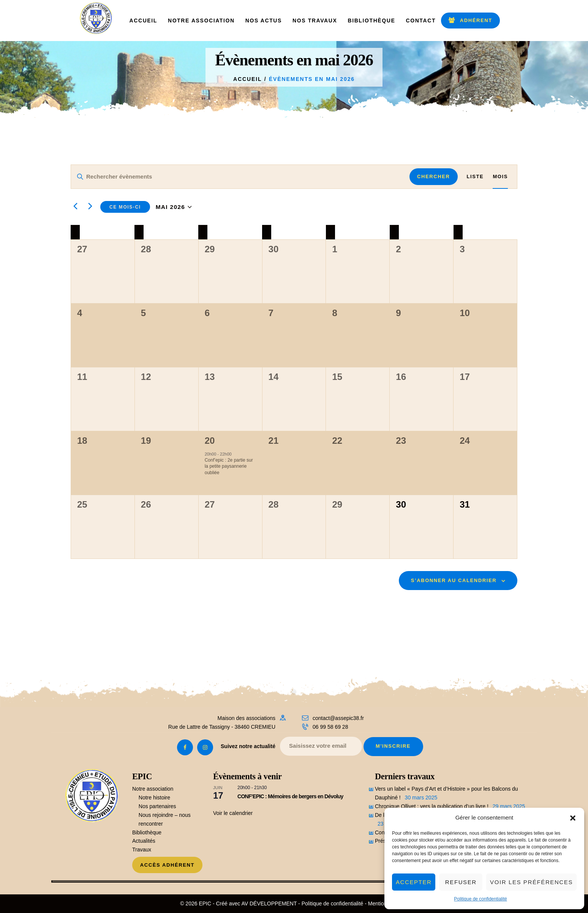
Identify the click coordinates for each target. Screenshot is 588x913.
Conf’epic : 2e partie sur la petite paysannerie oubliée (229, 466)
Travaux (142, 850)
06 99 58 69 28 (330, 727)
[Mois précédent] (75, 206)
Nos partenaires (157, 806)
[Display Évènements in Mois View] (500, 177)
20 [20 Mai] (210, 441)
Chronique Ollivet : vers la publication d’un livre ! (432, 806)
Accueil (248, 79)
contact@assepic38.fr (338, 718)
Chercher (433, 176)
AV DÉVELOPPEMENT (269, 904)
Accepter (414, 882)
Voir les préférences (531, 882)
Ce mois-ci (125, 207)
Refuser (461, 882)
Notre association (153, 789)
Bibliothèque (147, 832)
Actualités (144, 841)
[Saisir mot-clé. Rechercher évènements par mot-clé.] (240, 176)
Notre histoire (154, 797)
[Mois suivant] (90, 206)
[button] (573, 818)
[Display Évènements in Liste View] (475, 177)
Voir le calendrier (233, 813)
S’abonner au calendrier (454, 580)
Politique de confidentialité (480, 899)
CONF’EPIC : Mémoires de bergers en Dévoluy (290, 796)
